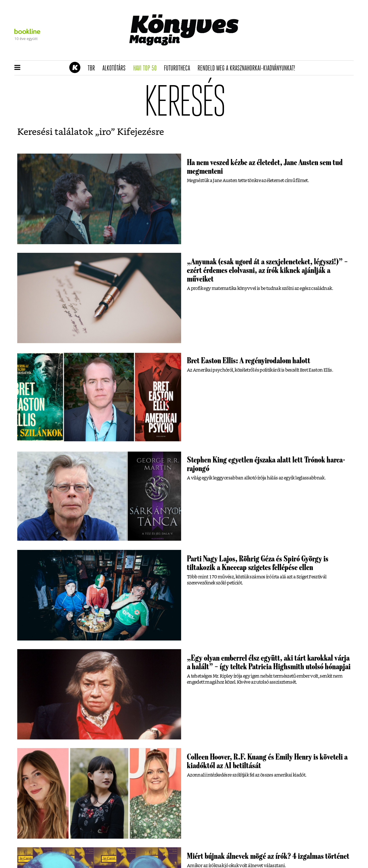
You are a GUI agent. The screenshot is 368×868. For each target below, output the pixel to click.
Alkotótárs (116, 68)
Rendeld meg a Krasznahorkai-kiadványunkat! (248, 68)
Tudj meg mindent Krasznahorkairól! (282, 54)
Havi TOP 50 (147, 68)
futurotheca (179, 68)
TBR (93, 68)
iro (105, 132)
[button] (17, 68)
